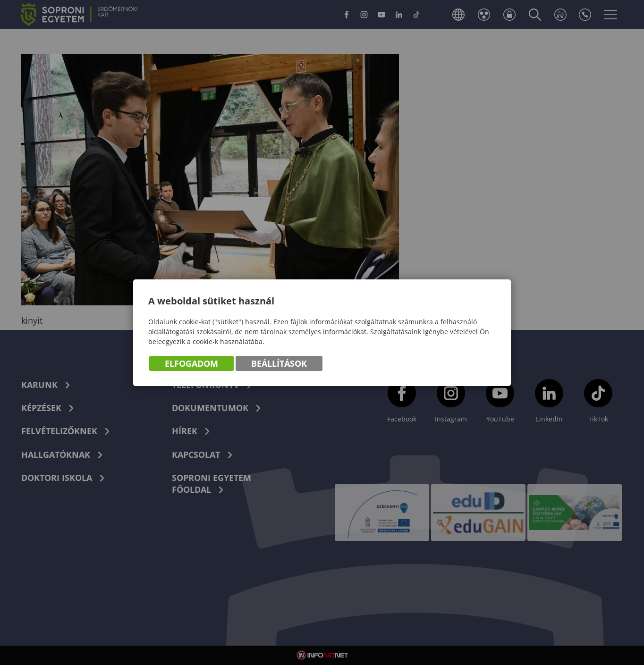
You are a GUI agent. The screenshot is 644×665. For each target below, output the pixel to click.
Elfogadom (191, 363)
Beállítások (279, 363)
